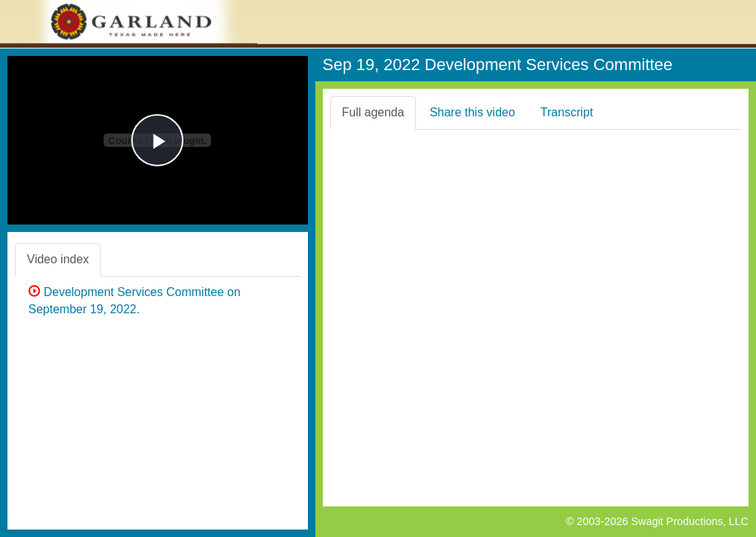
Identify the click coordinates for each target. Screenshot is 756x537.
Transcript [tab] (567, 112)
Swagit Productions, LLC (690, 521)
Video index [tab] (58, 259)
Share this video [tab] (472, 112)
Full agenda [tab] (374, 112)
